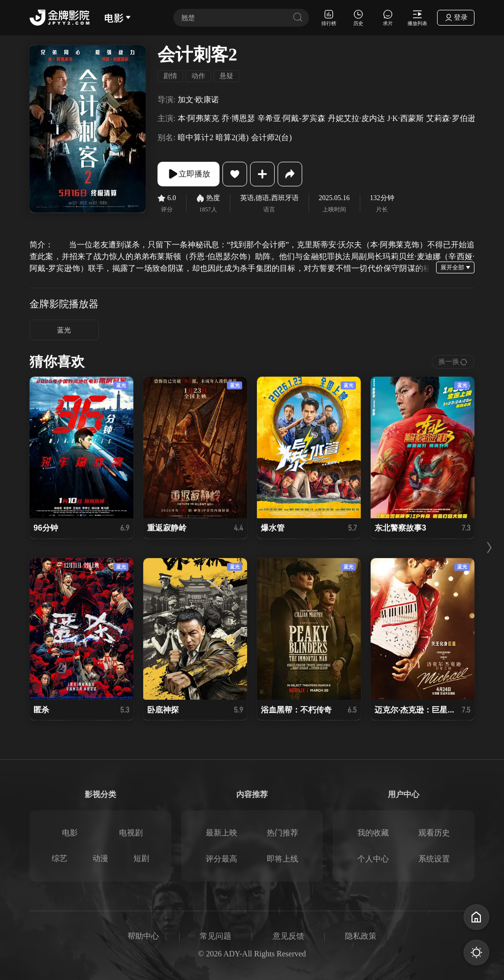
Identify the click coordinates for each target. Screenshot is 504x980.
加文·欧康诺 (198, 100)
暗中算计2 (195, 137)
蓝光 (64, 330)
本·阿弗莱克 (198, 118)
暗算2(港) (232, 137)
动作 (198, 76)
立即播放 (189, 174)
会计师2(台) (271, 137)
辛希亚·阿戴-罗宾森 (291, 118)
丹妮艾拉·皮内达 (356, 118)
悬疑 (226, 76)
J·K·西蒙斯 (406, 118)
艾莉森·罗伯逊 (451, 118)
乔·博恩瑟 (238, 118)
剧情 (170, 76)
